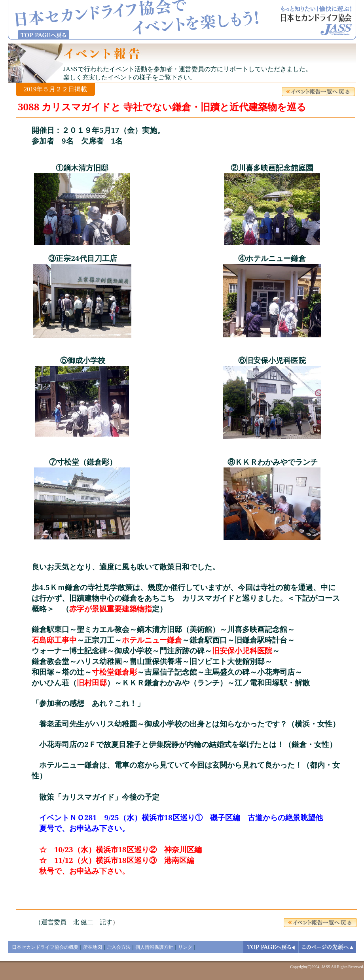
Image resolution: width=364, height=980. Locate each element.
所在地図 (93, 947)
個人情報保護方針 (154, 947)
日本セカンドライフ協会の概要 (45, 947)
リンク (185, 947)
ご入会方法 (119, 947)
